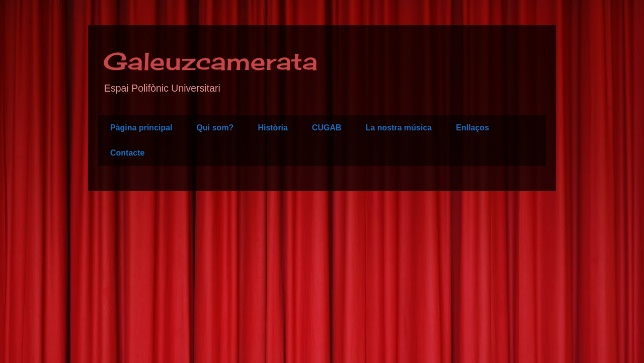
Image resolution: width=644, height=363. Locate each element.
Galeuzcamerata (210, 61)
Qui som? (215, 128)
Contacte (127, 153)
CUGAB (327, 128)
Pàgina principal (141, 128)
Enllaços (472, 128)
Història (273, 128)
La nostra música (399, 128)
